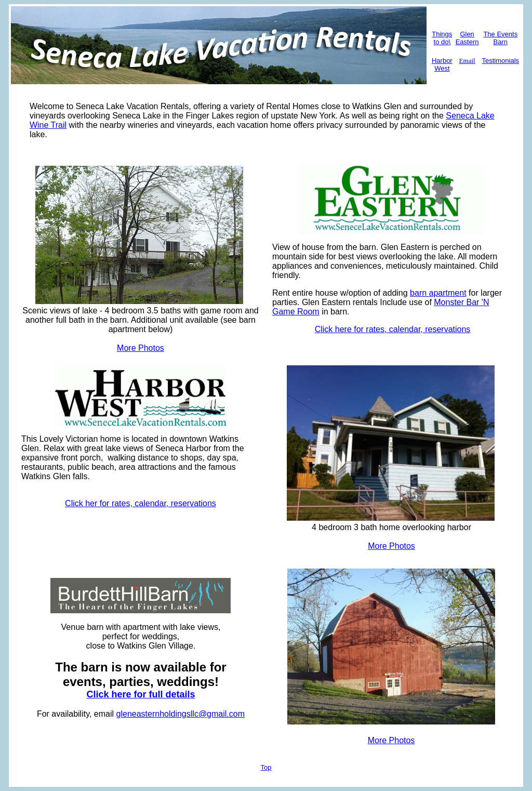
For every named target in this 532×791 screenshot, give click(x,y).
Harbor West (442, 64)
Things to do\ (442, 38)
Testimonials (501, 61)
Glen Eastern (467, 38)
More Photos (141, 348)
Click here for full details (141, 694)
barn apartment (438, 293)
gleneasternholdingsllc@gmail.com (181, 714)
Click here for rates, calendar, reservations (393, 329)
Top (266, 767)
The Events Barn (500, 38)
